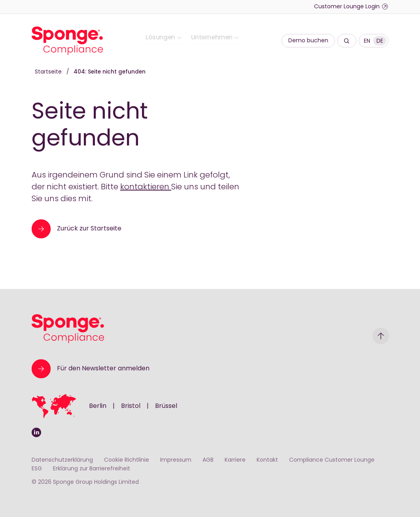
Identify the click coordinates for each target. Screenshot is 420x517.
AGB (208, 460)
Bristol (131, 406)
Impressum (176, 460)
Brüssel (166, 406)
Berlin (98, 406)
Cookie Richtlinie (127, 460)
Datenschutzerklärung (62, 460)
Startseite (49, 72)
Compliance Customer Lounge (332, 460)
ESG (37, 469)
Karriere (235, 460)
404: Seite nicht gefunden (110, 72)
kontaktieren (146, 187)
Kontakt (267, 460)
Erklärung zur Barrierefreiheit (92, 469)
